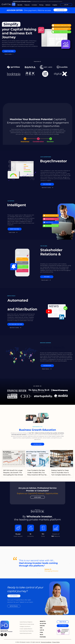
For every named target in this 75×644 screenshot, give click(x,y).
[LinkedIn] (5, 635)
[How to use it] (46, 280)
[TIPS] (42, 628)
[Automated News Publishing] (26, 631)
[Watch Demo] (47, 369)
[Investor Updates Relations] (26, 629)
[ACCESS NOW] (47, 366)
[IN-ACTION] (43, 624)
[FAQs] (42, 632)
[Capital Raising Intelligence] (26, 622)
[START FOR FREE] (9, 51)
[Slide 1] (36, 573)
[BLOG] (42, 635)
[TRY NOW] (47, 277)
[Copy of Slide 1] (38, 573)
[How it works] (9, 54)
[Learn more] (13, 232)
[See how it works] (48, 188)
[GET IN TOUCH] (14, 606)
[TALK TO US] (63, 622)
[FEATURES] (43, 637)
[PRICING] (42, 626)
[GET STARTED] (14, 596)
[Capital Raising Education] (26, 633)
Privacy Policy (56, 642)
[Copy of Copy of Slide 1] (39, 573)
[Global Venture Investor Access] (27, 624)
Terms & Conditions (46, 642)
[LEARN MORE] (60, 10)
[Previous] (6, 564)
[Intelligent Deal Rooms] (25, 627)
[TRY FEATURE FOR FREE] (16, 324)
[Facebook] (2, 635)
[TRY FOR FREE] (47, 184)
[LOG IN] (66, 5)
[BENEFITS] (43, 621)
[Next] (70, 564)
